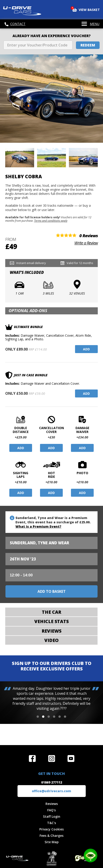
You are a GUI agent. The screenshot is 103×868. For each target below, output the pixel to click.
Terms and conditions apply (51, 221)
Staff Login (52, 816)
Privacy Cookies (51, 829)
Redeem (88, 45)
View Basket (86, 9)
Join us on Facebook (32, 759)
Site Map (52, 842)
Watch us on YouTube (71, 759)
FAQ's (51, 810)
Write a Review (86, 243)
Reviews (52, 804)
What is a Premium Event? (38, 526)
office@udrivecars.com (51, 791)
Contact (15, 24)
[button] (38, 717)
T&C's (51, 823)
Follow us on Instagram (52, 759)
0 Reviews (89, 236)
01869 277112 (52, 782)
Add (86, 349)
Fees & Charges (51, 836)
